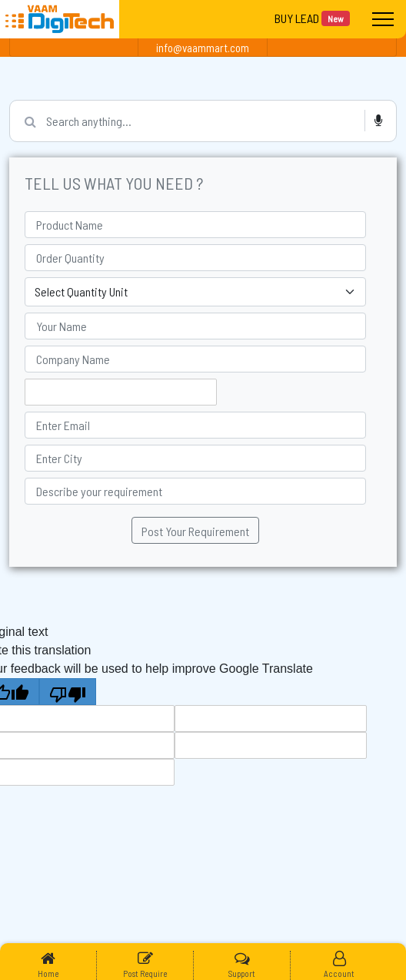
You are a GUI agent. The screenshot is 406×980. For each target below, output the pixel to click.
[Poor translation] (68, 692)
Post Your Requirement (195, 531)
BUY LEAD (312, 18)
